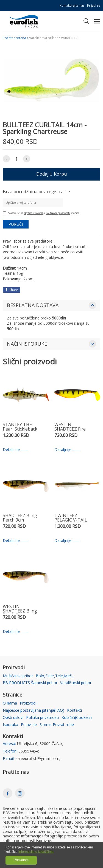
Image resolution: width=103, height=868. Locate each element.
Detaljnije (15, 450)
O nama (10, 703)
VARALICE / (69, 38)
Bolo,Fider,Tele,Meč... (55, 676)
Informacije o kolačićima (36, 852)
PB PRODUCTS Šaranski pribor (30, 683)
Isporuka (10, 725)
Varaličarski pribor (76, 683)
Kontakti (74, 710)
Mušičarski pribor (18, 676)
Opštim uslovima (34, 213)
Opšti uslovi (13, 718)
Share (12, 290)
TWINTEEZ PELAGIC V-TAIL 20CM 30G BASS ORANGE (71, 518)
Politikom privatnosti (58, 213)
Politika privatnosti (42, 718)
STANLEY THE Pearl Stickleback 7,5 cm (20, 427)
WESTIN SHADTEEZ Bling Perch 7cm (20, 609)
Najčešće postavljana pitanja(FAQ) (34, 710)
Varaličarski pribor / (44, 38)
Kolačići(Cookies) (77, 718)
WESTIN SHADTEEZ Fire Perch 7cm (70, 427)
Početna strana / (15, 38)
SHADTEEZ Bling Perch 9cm (20, 518)
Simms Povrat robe (57, 725)
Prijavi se (94, 5)
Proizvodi (28, 703)
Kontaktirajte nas (72, 5)
